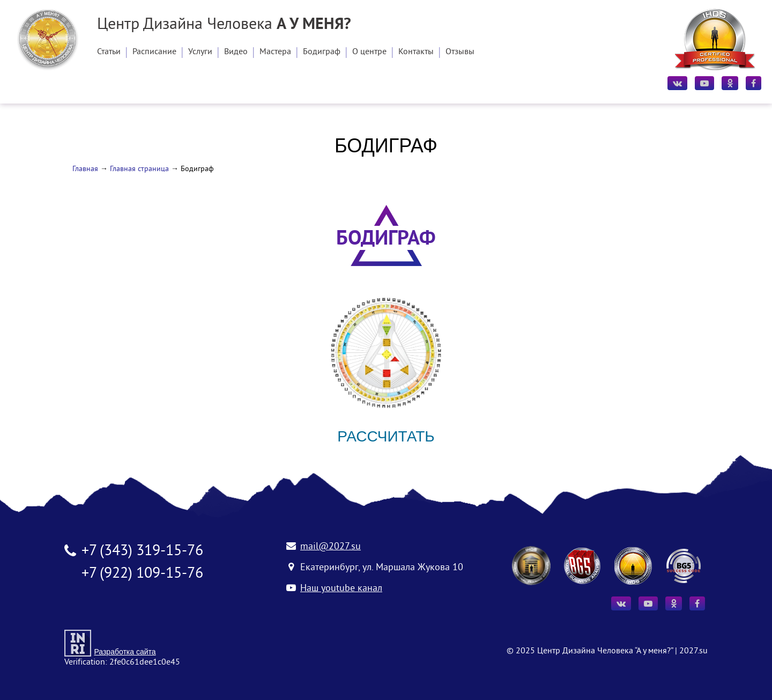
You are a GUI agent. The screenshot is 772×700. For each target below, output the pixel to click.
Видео (236, 52)
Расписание (154, 52)
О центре (369, 52)
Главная (85, 169)
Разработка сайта (125, 652)
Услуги (200, 52)
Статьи (109, 52)
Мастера (275, 52)
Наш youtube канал (341, 589)
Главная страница (139, 169)
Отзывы (460, 52)
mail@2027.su (331, 547)
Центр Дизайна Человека (224, 25)
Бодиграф (322, 52)
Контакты (416, 52)
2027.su (693, 651)
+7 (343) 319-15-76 (142, 552)
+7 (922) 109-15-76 (142, 574)
